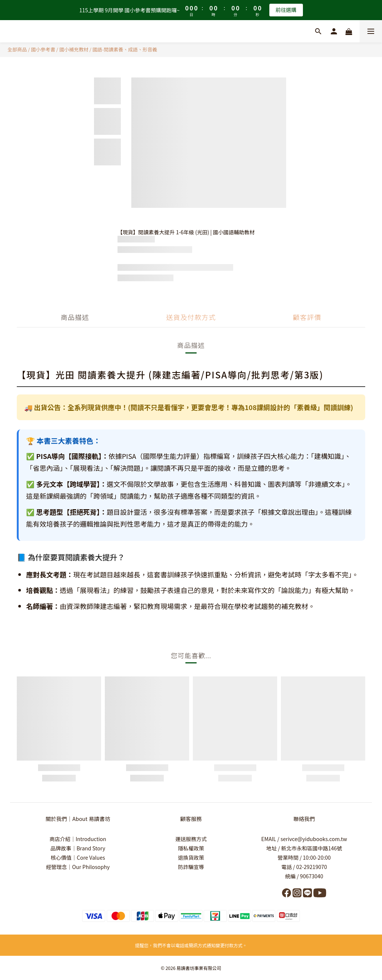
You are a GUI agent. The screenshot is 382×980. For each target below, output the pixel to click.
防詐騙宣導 (191, 867)
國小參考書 (43, 49)
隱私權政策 (191, 848)
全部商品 (17, 49)
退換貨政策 (191, 857)
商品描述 (75, 317)
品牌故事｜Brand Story (78, 848)
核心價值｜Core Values (78, 857)
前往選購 (286, 10)
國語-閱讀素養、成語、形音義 (125, 49)
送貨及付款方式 (191, 317)
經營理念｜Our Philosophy (78, 867)
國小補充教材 (74, 49)
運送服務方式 (191, 839)
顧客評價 (307, 317)
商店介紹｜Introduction (78, 839)
